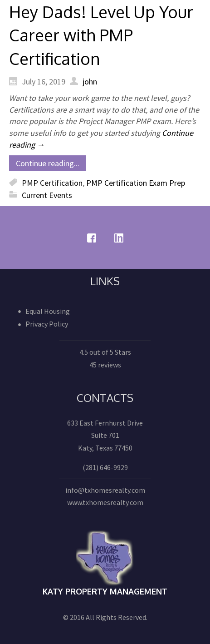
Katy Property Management (105, 591)
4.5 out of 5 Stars (105, 352)
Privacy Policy (47, 324)
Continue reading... (48, 163)
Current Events (47, 195)
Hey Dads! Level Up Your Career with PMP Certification (101, 35)
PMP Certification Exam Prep (136, 183)
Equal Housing (48, 311)
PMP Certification (52, 183)
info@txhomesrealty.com (105, 490)
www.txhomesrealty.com (105, 502)
